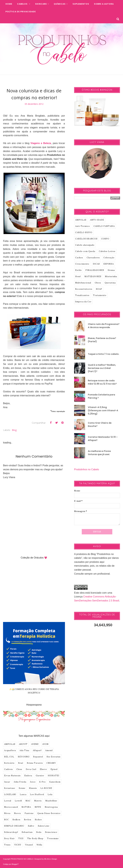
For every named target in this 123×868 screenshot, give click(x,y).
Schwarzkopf (11, 832)
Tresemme (53, 838)
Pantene (29, 813)
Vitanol (29, 845)
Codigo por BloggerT (11, 864)
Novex (17, 813)
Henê (78, 276)
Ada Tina (24, 750)
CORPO (105, 239)
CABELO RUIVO (84, 232)
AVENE (35, 744)
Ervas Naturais (12, 776)
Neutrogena (51, 807)
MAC (28, 801)
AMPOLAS (10, 744)
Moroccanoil (11, 807)
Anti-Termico (83, 226)
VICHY (18, 845)
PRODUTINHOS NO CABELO (22, 859)
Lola (50, 794)
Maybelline (51, 801)
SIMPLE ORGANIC (14, 826)
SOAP (99, 289)
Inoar (7, 782)
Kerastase (10, 788)
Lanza (23, 794)
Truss (7, 845)
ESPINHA (109, 264)
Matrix (38, 801)
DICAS (96, 264)
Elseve (43, 769)
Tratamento (100, 295)
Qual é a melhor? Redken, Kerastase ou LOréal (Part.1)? (102, 368)
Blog (14, 430)
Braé (21, 763)
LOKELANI (10, 794)
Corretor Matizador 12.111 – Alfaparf (103, 439)
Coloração (109, 258)
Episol (54, 769)
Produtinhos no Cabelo (87, 469)
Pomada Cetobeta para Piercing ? (101, 396)
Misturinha (111, 276)
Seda (39, 832)
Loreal (8, 801)
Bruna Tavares (35, 763)
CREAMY (51, 763)
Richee (38, 820)
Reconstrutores (84, 289)
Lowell (18, 801)
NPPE (38, 807)
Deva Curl (31, 769)
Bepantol (38, 757)
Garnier (40, 776)
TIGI (21, 838)
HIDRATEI (54, 776)
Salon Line (44, 826)
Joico (33, 782)
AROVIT (23, 744)
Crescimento (82, 264)
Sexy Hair (9, 838)
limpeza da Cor (83, 302)
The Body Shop (35, 838)
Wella (39, 845)
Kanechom (55, 782)
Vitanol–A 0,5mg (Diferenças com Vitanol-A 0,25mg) (103, 410)
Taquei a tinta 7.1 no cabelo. (104, 354)
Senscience (51, 832)
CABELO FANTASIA (104, 226)
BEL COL (9, 757)
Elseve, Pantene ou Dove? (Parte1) (102, 340)
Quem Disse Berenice (49, 813)
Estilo (78, 270)
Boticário (9, 763)
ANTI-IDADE (97, 220)
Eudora (28, 776)
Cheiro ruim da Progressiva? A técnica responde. (104, 326)
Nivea (7, 813)
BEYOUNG (24, 757)
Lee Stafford (37, 794)
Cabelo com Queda (85, 251)
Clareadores (93, 258)
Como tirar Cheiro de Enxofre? (100, 424)
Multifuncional (83, 283)
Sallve (31, 826)
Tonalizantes (82, 295)
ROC (6, 820)
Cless (19, 769)
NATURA (26, 807)
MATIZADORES (93, 276)
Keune (22, 788)
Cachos (79, 258)
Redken (16, 820)
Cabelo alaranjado (85, 245)
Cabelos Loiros (107, 251)
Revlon (28, 820)
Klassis (33, 788)
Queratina (110, 283)
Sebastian (27, 832)
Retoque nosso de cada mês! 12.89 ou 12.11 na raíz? (102, 382)
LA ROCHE (46, 788)
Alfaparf (37, 750)
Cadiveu (8, 769)
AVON (45, 744)
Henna (111, 270)
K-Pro (42, 782)
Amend (49, 750)
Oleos (98, 283)
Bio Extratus (54, 757)
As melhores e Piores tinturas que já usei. (99, 453)
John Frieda (20, 782)
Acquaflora (10, 750)
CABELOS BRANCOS (86, 239)
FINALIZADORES (95, 270)
